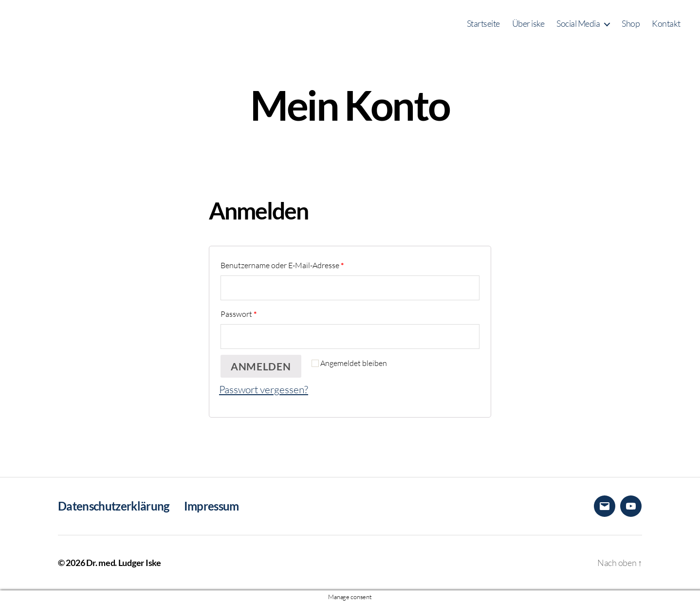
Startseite (483, 24)
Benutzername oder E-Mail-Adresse (282, 265)
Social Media (578, 24)
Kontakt (666, 24)
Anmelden (261, 366)
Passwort (239, 314)
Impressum (212, 506)
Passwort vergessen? (264, 389)
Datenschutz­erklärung (114, 506)
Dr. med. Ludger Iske (124, 563)
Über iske (528, 24)
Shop (631, 24)
